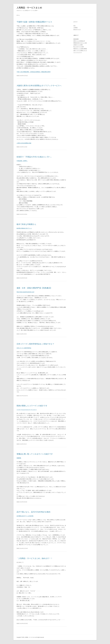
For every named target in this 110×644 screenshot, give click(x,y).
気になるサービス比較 (79, 47)
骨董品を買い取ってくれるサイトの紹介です (35, 454)
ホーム (18, 15)
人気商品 (75, 28)
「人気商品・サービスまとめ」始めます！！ (35, 558)
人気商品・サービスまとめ (29, 8)
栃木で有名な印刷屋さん (26, 224)
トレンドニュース (78, 52)
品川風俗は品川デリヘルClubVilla (25, 516)
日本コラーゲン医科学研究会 (24, 348)
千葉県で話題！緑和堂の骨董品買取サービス (34, 22)
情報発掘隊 (76, 39)
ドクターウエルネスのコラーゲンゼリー (27, 410)
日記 (74, 26)
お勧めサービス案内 (78, 45)
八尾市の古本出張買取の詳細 (24, 143)
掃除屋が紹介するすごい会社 (80, 43)
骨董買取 (19, 458)
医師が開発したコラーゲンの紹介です (32, 406)
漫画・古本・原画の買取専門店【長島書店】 (34, 288)
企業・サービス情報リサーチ (80, 50)
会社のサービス (77, 29)
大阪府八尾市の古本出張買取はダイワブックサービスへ (39, 86)
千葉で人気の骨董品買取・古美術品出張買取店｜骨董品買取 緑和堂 (34, 72)
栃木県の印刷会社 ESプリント (24, 228)
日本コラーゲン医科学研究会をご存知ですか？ (35, 344)
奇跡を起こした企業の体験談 (80, 49)
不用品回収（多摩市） (22, 161)
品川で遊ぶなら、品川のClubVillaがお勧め (34, 512)
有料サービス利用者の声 (79, 41)
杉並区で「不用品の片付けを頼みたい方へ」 (35, 157)
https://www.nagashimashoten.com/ (25, 292)
